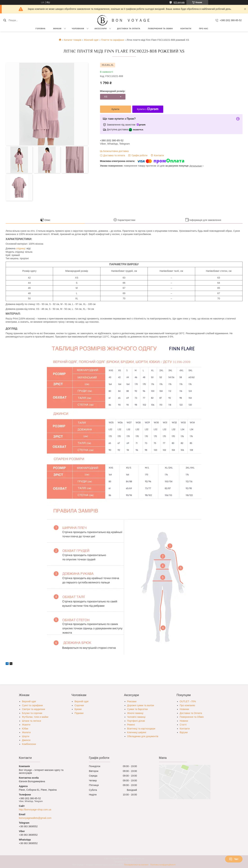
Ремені (131, 725)
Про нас (204, 29)
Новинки (184, 709)
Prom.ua (140, 859)
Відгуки (184, 732)
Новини (184, 721)
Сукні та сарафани (32, 705)
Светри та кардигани (33, 709)
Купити (115, 109)
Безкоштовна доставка (116, 151)
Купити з (148, 109)
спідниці (21, 248)
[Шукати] (5, 20)
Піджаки (79, 713)
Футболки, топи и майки (35, 717)
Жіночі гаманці (135, 713)
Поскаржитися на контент (136, 865)
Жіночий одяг (91, 40)
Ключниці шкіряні (137, 732)
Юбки (25, 729)
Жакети (26, 725)
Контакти (186, 29)
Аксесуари (100, 29)
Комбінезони (29, 744)
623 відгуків (179, 2)
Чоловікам (78, 29)
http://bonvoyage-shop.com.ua (35, 810)
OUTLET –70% (188, 701)
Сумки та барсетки (137, 709)
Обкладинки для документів (143, 736)
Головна (41, 29)
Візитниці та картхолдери (141, 729)
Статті (183, 725)
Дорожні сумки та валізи (141, 705)
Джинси (26, 740)
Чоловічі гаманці (136, 717)
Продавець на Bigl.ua (124, 862)
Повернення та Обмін (192, 717)
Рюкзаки (132, 701)
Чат (234, 859)
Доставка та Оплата (129, 29)
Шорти (26, 736)
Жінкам (57, 29)
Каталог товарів (73, 40)
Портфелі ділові (136, 721)
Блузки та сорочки (32, 713)
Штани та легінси (31, 721)
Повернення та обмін (160, 29)
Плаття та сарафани (113, 40)
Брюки (78, 709)
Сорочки (79, 705)
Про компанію (187, 705)
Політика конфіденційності (163, 865)
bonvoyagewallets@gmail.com (35, 818)
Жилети (26, 732)
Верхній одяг (29, 701)
